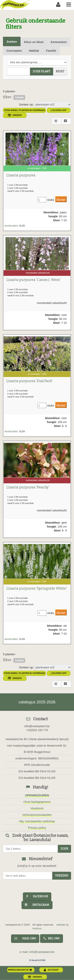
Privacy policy (37, 828)
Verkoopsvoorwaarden (37, 815)
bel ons (52, 938)
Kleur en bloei (34, 42)
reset (60, 71)
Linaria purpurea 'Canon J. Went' (33, 280)
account (51, 970)
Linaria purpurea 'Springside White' (37, 588)
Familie (51, 51)
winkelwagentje (20, 970)
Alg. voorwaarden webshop (37, 821)
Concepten (14, 51)
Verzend (62, 876)
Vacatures (37, 808)
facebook (37, 896)
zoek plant (42, 71)
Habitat (34, 51)
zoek (64, 849)
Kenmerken (59, 42)
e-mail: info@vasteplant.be (37, 952)
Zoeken (12, 42)
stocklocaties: (11, 226)
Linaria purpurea (21, 175)
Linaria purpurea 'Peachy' (28, 487)
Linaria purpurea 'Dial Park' (30, 381)
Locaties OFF (59, 110)
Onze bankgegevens (37, 802)
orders (15, 115)
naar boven (37, 960)
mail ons (25, 938)
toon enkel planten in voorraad (24, 110)
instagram (37, 905)
